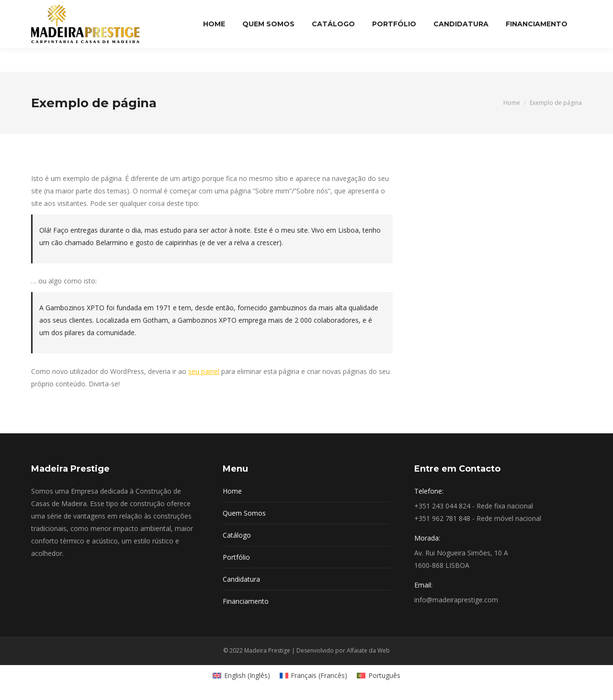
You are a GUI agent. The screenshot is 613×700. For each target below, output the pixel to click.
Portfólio (236, 557)
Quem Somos (244, 513)
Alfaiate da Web (368, 650)
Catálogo (237, 535)
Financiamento (246, 601)
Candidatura (241, 579)
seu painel (204, 371)
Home (232, 491)
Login (568, 12)
